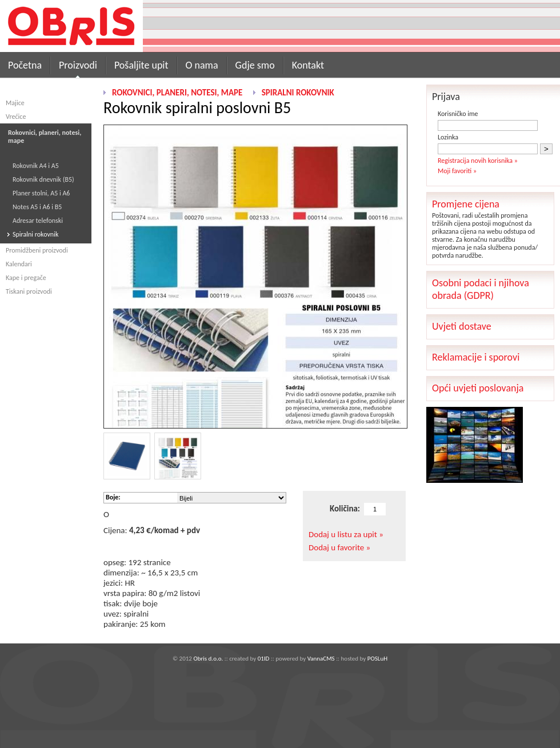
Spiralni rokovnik (35, 234)
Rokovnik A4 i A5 (36, 166)
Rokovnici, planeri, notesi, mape (177, 93)
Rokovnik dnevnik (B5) (43, 179)
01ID (264, 659)
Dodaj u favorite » (339, 547)
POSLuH (377, 659)
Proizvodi (78, 65)
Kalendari (19, 264)
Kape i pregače (26, 278)
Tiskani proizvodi (29, 291)
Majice (15, 103)
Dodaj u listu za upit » (346, 534)
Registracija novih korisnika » (478, 161)
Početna (25, 65)
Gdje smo (255, 65)
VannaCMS (321, 659)
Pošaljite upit (141, 65)
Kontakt (308, 65)
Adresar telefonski (38, 221)
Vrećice (16, 117)
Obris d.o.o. (208, 659)
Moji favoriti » (457, 171)
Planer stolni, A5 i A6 (41, 193)
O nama (202, 65)
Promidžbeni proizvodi (37, 250)
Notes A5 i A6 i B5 (37, 207)
